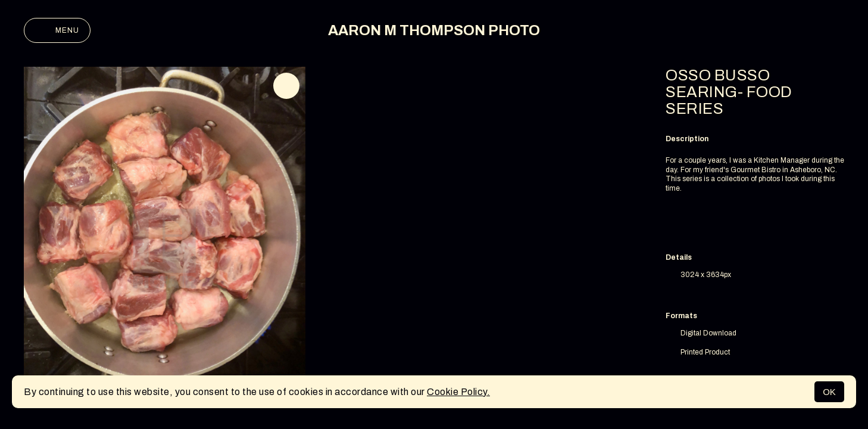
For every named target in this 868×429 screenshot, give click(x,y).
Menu (57, 30)
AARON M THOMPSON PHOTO (434, 30)
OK (829, 392)
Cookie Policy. (458, 392)
